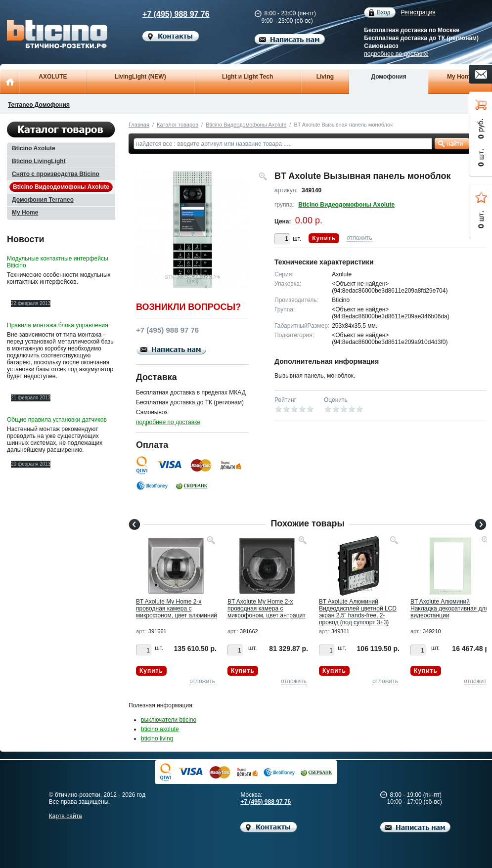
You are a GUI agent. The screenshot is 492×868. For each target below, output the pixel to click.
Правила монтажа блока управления (58, 325)
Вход (383, 13)
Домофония (388, 77)
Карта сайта (66, 816)
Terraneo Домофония (39, 105)
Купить (324, 238)
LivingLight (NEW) (140, 77)
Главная (139, 125)
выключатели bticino (169, 720)
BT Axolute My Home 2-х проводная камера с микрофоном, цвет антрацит (267, 608)
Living (325, 77)
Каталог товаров (178, 125)
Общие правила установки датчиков (57, 420)
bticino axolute (160, 729)
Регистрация (418, 12)
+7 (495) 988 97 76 (168, 14)
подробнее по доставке (396, 54)
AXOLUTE (53, 77)
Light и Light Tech (247, 77)
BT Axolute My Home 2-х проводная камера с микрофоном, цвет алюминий (177, 608)
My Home (460, 77)
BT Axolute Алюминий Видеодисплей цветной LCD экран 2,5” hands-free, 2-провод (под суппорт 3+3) (358, 612)
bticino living (157, 738)
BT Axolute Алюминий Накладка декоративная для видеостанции (449, 608)
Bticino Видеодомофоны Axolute (246, 125)
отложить (359, 238)
